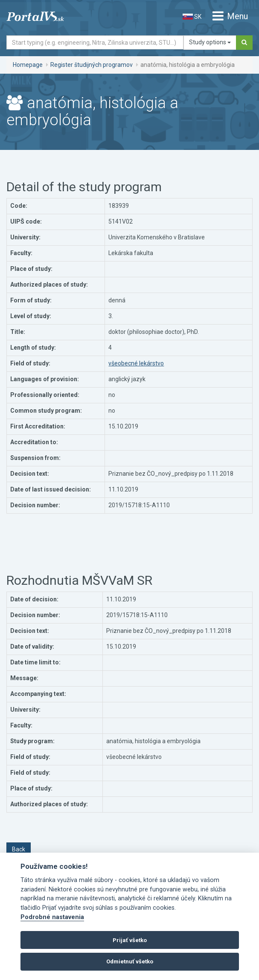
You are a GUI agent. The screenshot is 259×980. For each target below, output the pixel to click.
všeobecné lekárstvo (136, 363)
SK (192, 17)
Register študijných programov (92, 65)
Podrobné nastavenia (52, 917)
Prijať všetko (130, 940)
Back (19, 849)
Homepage (28, 65)
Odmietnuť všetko (130, 961)
